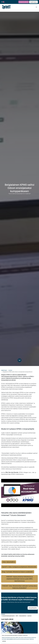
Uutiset (10, 370)
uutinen (4, 641)
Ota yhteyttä (33, 608)
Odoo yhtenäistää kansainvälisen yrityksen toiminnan (15, 635)
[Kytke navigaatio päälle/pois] (36, 7)
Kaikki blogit (4, 370)
